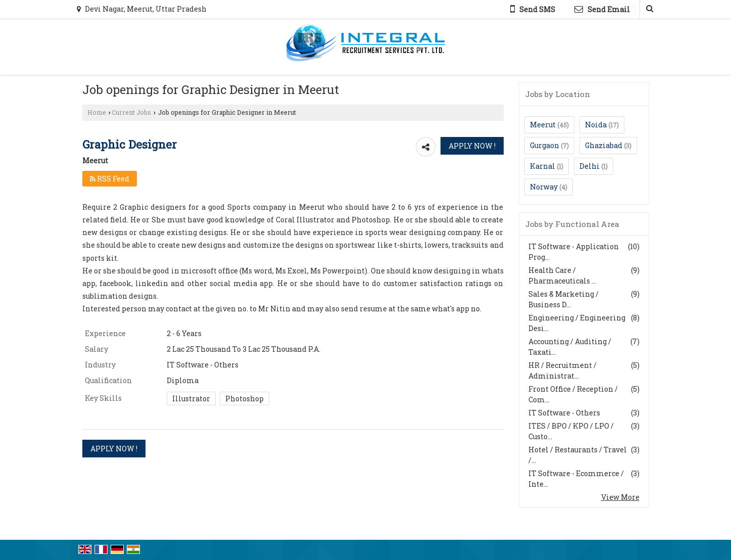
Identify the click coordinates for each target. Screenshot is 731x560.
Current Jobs (131, 112)
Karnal (543, 166)
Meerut (543, 125)
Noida (596, 125)
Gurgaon (545, 145)
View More (620, 497)
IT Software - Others (564, 413)
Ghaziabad (604, 145)
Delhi (590, 166)
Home (97, 112)
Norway (544, 187)
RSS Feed (110, 179)
